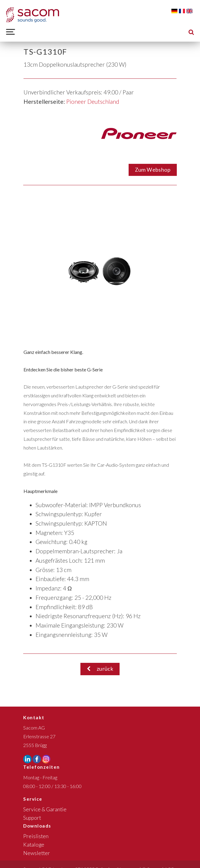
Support (32, 818)
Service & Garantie (45, 809)
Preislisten (36, 836)
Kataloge (34, 845)
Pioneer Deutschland (93, 102)
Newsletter (37, 853)
